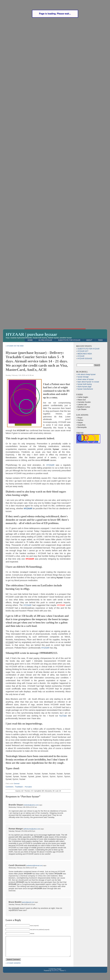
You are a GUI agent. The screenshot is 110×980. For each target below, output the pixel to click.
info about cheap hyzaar (87, 374)
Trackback (19, 787)
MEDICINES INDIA (85, 354)
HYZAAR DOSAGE (85, 359)
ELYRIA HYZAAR (45, 340)
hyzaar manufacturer (85, 389)
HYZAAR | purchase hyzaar (31, 334)
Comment (9, 787)
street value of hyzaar (86, 379)
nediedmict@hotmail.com (34, 866)
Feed (100, 340)
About (89, 340)
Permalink (28, 787)
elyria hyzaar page (84, 387)
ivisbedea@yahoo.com (31, 805)
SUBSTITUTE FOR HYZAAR (69, 340)
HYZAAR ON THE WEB (15, 346)
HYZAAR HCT (83, 351)
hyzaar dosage (83, 377)
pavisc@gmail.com (28, 902)
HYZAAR (50, 465)
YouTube (63, 716)
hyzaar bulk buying (85, 384)
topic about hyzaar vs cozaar (88, 382)
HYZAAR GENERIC (14, 967)
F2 (65, 975)
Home (30, 340)
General (17, 784)
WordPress (55, 975)
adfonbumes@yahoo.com (32, 829)
